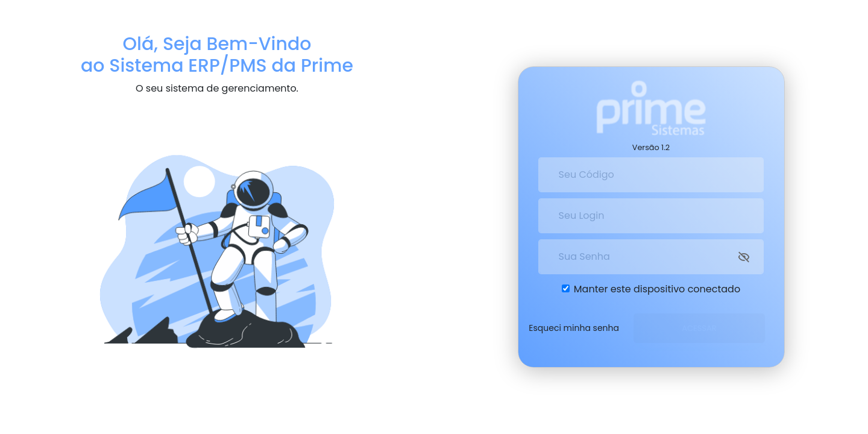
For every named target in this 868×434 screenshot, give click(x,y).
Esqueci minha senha (574, 325)
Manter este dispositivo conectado (657, 287)
